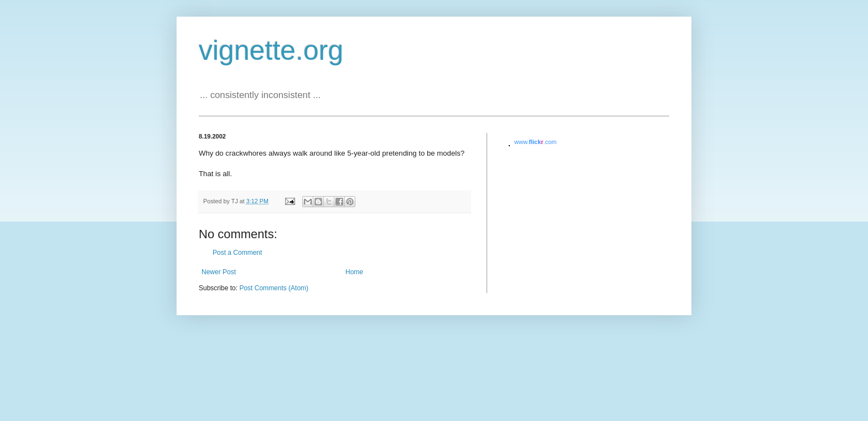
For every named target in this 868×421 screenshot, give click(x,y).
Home (354, 272)
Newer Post (219, 272)
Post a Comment (237, 253)
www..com (535, 142)
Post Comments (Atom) (274, 288)
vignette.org (271, 50)
